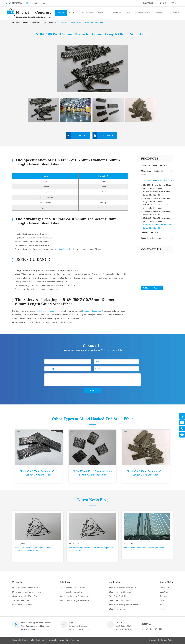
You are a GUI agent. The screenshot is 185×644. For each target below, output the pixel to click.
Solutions (73, 13)
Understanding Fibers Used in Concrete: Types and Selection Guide (91, 549)
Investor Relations (142, 13)
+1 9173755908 (16, 3)
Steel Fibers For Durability (71, 592)
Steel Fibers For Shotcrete (120, 592)
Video (162, 609)
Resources (148, 3)
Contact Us (160, 13)
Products (61, 13)
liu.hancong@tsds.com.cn (80, 629)
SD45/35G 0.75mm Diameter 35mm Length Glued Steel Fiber (157, 193)
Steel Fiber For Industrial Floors (123, 588)
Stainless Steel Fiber (157, 233)
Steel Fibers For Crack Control (73, 588)
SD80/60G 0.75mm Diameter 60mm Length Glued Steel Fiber (157, 213)
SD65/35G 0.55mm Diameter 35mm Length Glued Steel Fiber (157, 200)
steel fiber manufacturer (46, 311)
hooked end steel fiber (92, 311)
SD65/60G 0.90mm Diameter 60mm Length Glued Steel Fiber (157, 220)
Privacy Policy (167, 640)
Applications (87, 13)
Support (163, 3)
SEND (92, 391)
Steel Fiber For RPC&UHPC (121, 601)
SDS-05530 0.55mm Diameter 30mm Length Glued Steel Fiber (157, 187)
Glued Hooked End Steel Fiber (42, 23)
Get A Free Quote (152, 288)
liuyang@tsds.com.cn (39, 3)
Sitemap (152, 640)
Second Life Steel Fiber (157, 238)
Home (18, 23)
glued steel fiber (66, 249)
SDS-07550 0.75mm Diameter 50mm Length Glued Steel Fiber (157, 207)
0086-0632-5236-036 (125, 626)
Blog (128, 13)
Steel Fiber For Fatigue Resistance (74, 601)
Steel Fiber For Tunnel (119, 609)
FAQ (162, 605)
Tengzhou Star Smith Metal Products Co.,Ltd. (43, 640)
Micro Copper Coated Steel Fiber (157, 173)
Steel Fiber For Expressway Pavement (125, 605)
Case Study (117, 13)
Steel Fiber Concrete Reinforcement (75, 596)
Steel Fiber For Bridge (119, 596)
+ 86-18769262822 (124, 629)
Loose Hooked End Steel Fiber (157, 166)
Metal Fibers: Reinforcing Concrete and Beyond (144, 548)
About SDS (102, 13)
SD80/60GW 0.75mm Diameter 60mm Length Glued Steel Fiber (79, 23)
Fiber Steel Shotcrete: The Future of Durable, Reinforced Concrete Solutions (34, 549)
